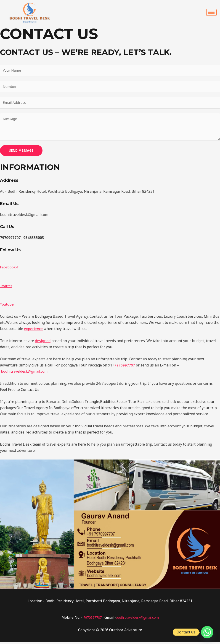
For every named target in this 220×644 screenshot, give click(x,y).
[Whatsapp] (207, 632)
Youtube (7, 306)
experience (33, 330)
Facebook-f (9, 269)
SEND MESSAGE (21, 152)
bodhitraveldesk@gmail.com (25, 373)
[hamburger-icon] (211, 12)
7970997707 (125, 367)
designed (43, 343)
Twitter (7, 288)
